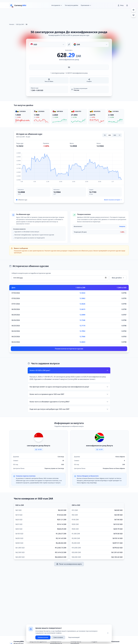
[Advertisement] (69, 15)
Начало (12, 24)
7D (105, 135)
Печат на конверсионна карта (69, 564)
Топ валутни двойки (71, 5)
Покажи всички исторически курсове (69, 349)
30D (110, 135)
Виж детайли (118, 278)
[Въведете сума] (69, 67)
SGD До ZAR (20, 24)
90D (115, 135)
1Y (120, 135)
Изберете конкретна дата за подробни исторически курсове (31, 273)
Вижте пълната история (113, 200)
